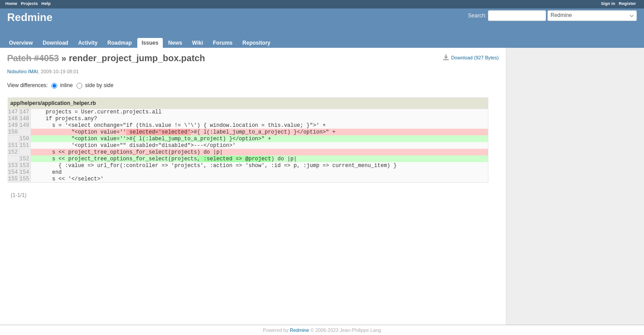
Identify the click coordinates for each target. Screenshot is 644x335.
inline (62, 85)
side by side (95, 85)
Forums (223, 43)
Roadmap (120, 43)
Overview (21, 43)
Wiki (197, 43)
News (175, 43)
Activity (88, 43)
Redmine (299, 330)
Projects (30, 3)
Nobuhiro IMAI (23, 71)
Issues (150, 43)
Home (11, 3)
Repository (256, 43)
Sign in (608, 3)
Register (627, 3)
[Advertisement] (551, 188)
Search (476, 16)
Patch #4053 (33, 58)
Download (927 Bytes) (475, 58)
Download (55, 43)
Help (46, 3)
